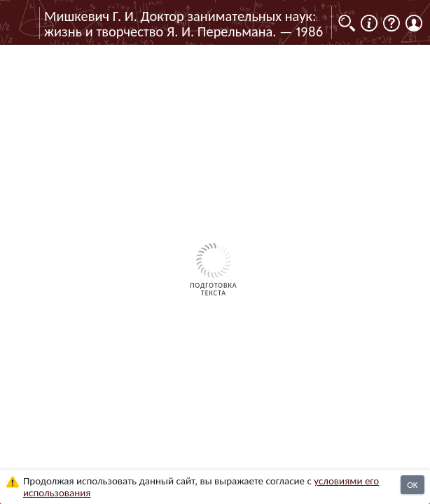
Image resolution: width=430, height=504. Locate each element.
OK (412, 485)
